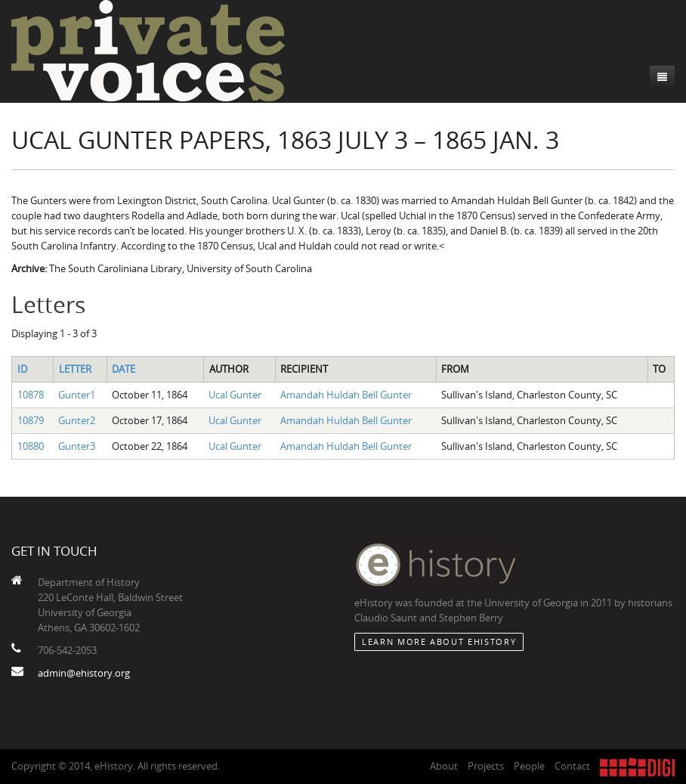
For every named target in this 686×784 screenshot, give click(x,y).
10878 (31, 395)
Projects (486, 766)
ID (22, 369)
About (444, 766)
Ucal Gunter (235, 395)
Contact (572, 766)
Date (124, 369)
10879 (31, 420)
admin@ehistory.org (84, 673)
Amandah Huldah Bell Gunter (346, 395)
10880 (31, 446)
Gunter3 (77, 446)
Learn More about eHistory (439, 641)
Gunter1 (77, 395)
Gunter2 (77, 420)
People (529, 766)
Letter (75, 369)
